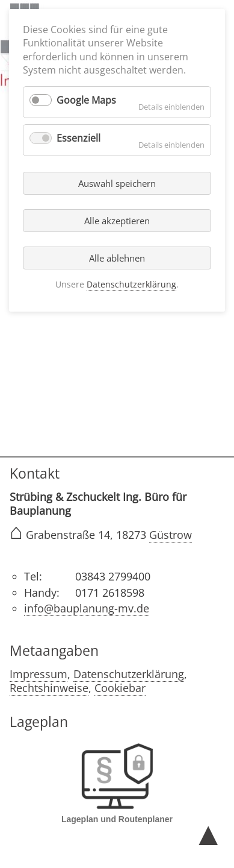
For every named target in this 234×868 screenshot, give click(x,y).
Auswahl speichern (117, 183)
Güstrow (171, 535)
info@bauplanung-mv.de (87, 608)
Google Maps (86, 100)
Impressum (38, 674)
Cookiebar (120, 688)
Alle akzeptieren (117, 221)
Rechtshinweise (49, 688)
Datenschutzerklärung (129, 674)
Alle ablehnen (117, 258)
